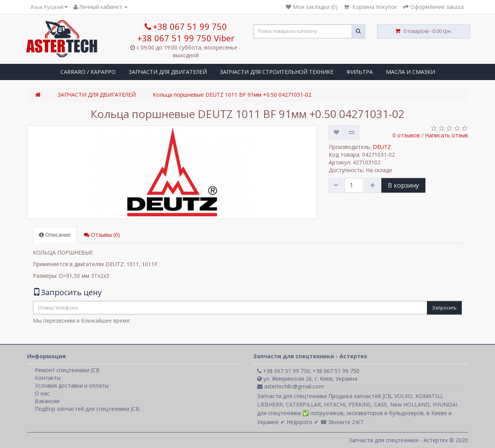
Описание (55, 235)
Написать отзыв (446, 135)
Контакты (48, 378)
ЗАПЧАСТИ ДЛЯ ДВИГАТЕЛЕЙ (168, 72)
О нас (42, 393)
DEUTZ (382, 147)
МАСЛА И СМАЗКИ (411, 72)
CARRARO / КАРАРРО (88, 72)
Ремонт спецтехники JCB (67, 370)
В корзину (403, 185)
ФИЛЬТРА (360, 72)
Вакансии (47, 401)
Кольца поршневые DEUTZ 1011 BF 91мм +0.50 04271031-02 (232, 95)
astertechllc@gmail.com (290, 386)
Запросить (444, 308)
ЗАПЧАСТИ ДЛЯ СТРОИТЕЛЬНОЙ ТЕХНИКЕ (277, 72)
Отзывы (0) (102, 235)
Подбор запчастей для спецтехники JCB (87, 409)
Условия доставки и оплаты (72, 386)
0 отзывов (406, 135)
